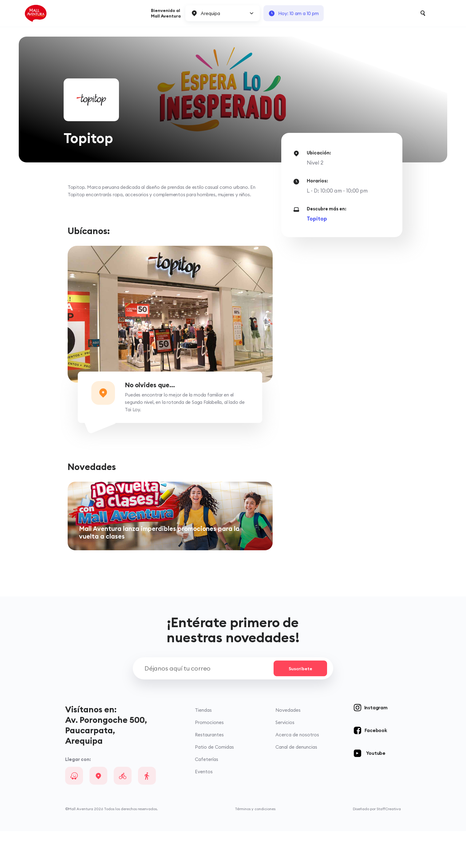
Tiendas (203, 747)
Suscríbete (300, 705)
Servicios (285, 759)
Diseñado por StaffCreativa (377, 846)
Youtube (376, 790)
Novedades (288, 747)
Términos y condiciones (255, 846)
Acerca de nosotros (297, 772)
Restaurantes (209, 772)
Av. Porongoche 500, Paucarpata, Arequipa (106, 767)
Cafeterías (207, 796)
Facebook (376, 767)
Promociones (209, 759)
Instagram (376, 745)
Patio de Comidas (214, 784)
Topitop (317, 219)
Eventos (204, 808)
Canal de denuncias (296, 784)
